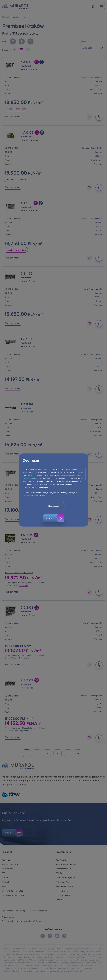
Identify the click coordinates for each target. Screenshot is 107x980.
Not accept (54, 506)
